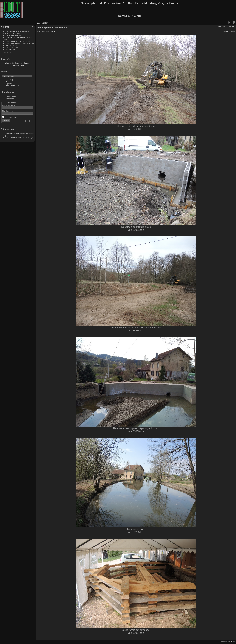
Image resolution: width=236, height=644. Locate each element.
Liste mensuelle (229, 26)
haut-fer (18, 63)
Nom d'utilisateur (9, 105)
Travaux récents (12, 35)
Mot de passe (8, 111)
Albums (5, 27)
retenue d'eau (18, 65)
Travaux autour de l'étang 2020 (18, 41)
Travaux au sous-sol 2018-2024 (18, 43)
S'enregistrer (11, 97)
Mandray (27, 63)
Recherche (10, 82)
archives (9, 49)
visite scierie (10, 45)
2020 (54, 28)
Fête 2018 (10, 47)
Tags (7, 80)
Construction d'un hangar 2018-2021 (20, 37)
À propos (9, 84)
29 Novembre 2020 (226, 32)
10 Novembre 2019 (47, 32)
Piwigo (233, 642)
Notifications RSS (12, 86)
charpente (10, 63)
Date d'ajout (43, 28)
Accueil (41, 23)
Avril (61, 28)
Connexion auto (10, 117)
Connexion (10, 99)
